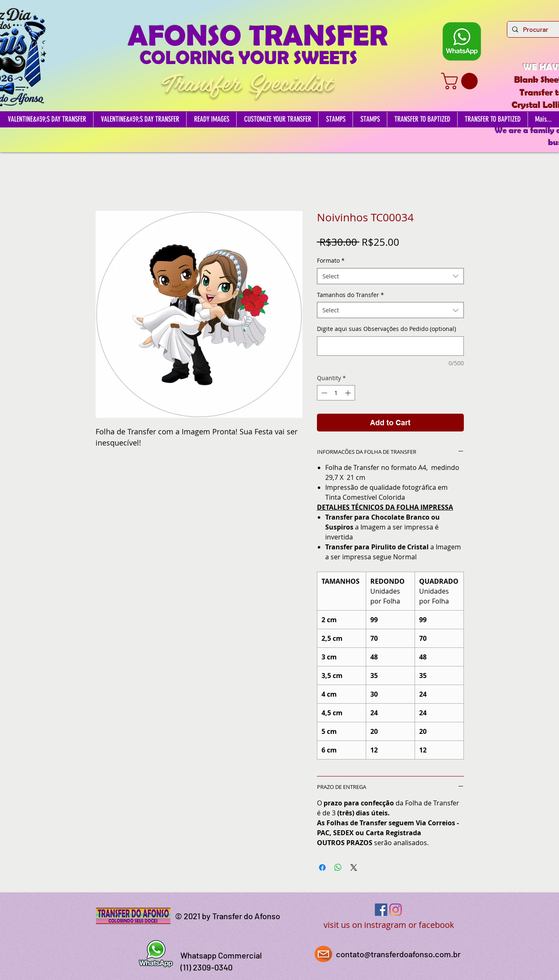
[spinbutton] (336, 393)
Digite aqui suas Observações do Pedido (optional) (386, 329)
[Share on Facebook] (322, 867)
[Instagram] (396, 910)
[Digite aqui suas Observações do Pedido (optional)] (390, 346)
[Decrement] (323, 393)
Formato (331, 260)
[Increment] (349, 393)
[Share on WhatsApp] (338, 867)
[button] (461, 81)
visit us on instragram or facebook (389, 925)
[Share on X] (354, 867)
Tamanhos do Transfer (350, 295)
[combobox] (390, 276)
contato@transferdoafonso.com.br (398, 954)
